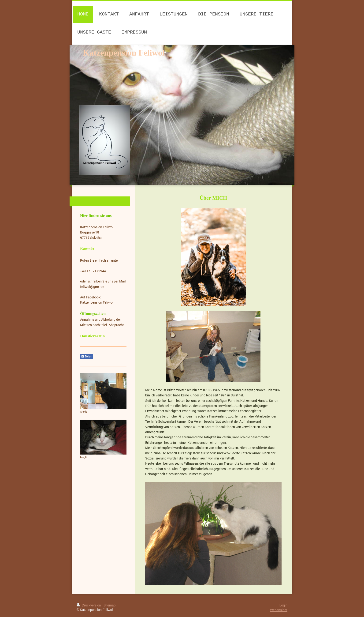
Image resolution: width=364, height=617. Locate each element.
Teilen (87, 357)
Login (283, 605)
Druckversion (89, 605)
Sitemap (110, 605)
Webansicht (279, 610)
